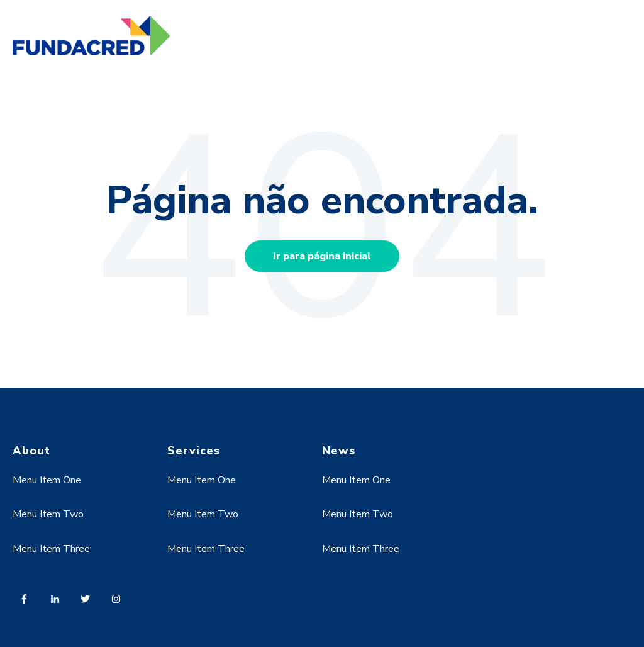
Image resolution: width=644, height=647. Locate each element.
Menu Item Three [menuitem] (51, 549)
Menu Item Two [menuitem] (48, 514)
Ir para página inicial (322, 256)
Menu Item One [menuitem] (47, 480)
